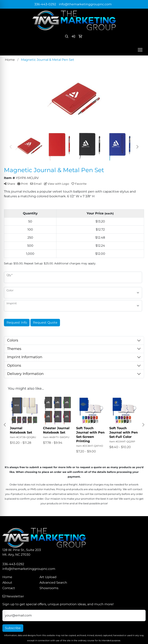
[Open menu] (140, 50)
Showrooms (49, 588)
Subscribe (13, 628)
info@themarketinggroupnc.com (85, 4)
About (7, 583)
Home (7, 577)
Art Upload (48, 577)
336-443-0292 (45, 4)
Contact (9, 588)
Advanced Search (53, 583)
